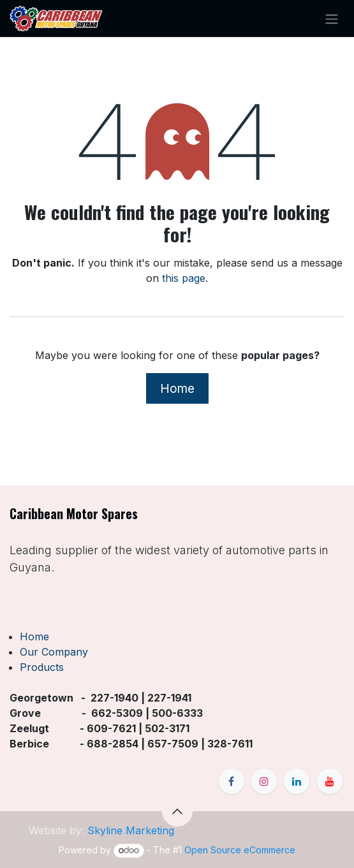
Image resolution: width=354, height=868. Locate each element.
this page (184, 278)
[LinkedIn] (297, 781)
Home (177, 388)
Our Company (54, 652)
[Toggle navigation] (332, 18)
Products (42, 667)
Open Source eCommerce (240, 850)
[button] (177, 811)
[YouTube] (330, 781)
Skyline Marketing (131, 830)
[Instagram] (264, 781)
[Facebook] (232, 781)
